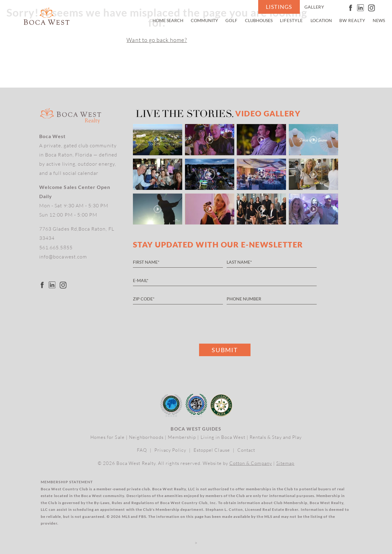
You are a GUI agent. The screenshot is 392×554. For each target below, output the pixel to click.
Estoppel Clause (212, 450)
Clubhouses (259, 20)
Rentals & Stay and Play (276, 437)
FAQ (142, 450)
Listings (279, 7)
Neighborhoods (146, 437)
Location (321, 20)
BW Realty (352, 20)
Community (204, 20)
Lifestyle (292, 20)
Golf (232, 20)
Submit (225, 350)
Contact (246, 450)
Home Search (168, 20)
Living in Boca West (223, 437)
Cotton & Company (251, 463)
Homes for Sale (107, 437)
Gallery (314, 7)
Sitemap (285, 463)
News (379, 20)
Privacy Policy (170, 450)
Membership (182, 437)
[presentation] (179, 322)
